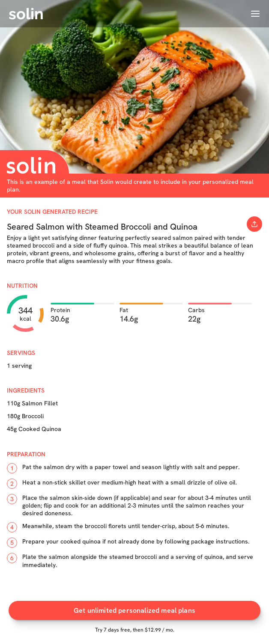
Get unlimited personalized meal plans (134, 610)
